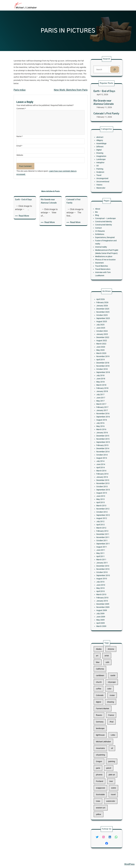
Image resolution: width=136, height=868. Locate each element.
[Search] (115, 69)
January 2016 (104, 443)
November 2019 (104, 393)
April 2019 (103, 395)
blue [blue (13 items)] (101, 687)
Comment (21, 109)
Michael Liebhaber (11, 864)
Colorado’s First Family (106, 114)
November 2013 (104, 476)
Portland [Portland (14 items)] (102, 764)
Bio (100, 222)
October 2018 (104, 401)
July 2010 (103, 539)
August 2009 (103, 558)
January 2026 (104, 360)
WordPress (129, 864)
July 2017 (103, 418)
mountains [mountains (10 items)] (103, 742)
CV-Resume (102, 234)
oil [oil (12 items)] (110, 742)
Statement (102, 255)
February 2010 (104, 550)
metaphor (103, 162)
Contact (101, 232)
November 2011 (104, 511)
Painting (102, 166)
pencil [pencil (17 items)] (108, 755)
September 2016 (104, 432)
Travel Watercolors (104, 259)
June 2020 (103, 387)
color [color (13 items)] (108, 704)
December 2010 (104, 529)
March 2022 (103, 385)
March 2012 (103, 504)
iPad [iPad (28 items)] (110, 725)
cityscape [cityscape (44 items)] (110, 700)
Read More (24, 216)
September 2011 (104, 515)
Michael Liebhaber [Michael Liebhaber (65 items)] (104, 738)
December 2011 (104, 509)
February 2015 (104, 451)
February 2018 (104, 414)
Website (20, 155)
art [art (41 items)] (100, 682)
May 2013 (103, 486)
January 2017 (104, 428)
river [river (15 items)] (109, 764)
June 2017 (103, 420)
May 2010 (103, 544)
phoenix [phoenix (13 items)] (102, 760)
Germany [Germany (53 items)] (102, 725)
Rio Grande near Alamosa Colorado (104, 103)
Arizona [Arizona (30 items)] (109, 678)
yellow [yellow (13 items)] (101, 785)
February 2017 (104, 426)
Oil (101, 164)
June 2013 (103, 484)
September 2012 (104, 496)
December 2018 (104, 397)
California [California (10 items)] (102, 691)
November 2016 (104, 430)
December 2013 (104, 474)
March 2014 (103, 467)
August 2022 (103, 383)
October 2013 (104, 478)
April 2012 (103, 502)
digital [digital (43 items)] (101, 712)
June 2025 (103, 375)
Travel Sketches (103, 257)
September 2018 (104, 403)
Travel (102, 170)
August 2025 (103, 371)
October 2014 (104, 457)
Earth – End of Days (104, 91)
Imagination (103, 158)
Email (19, 146)
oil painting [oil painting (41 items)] (103, 747)
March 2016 (103, 441)
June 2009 (103, 562)
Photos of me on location (106, 253)
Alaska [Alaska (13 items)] (101, 678)
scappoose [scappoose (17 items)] (103, 768)
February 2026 (104, 358)
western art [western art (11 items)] (103, 781)
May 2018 (103, 410)
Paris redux (20, 90)
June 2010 (103, 541)
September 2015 (104, 449)
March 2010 (103, 548)
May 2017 (103, 422)
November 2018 (104, 399)
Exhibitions (102, 237)
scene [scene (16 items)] (111, 768)
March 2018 (103, 412)
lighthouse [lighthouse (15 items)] (102, 734)
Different (102, 152)
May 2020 (103, 389)
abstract (102, 146)
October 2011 (104, 513)
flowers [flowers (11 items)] (102, 721)
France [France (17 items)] (109, 721)
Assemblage (103, 150)
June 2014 (103, 463)
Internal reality (103, 245)
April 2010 (103, 546)
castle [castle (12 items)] (111, 695)
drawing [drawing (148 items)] (109, 712)
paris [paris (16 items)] (101, 755)
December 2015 (104, 445)
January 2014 (104, 472)
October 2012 (104, 494)
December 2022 (104, 381)
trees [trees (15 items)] (101, 777)
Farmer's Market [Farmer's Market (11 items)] (104, 717)
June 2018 (103, 408)
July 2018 (103, 406)
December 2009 (104, 554)
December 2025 (104, 362)
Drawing (102, 156)
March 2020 (103, 391)
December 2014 (104, 453)
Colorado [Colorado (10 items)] (102, 708)
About (101, 220)
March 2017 (103, 424)
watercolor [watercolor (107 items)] (109, 777)
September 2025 (104, 369)
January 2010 (104, 552)
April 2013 (103, 488)
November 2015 (104, 447)
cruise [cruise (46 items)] (110, 708)
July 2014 (103, 461)
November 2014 (104, 455)
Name (20, 136)
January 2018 (104, 416)
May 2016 (103, 439)
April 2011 (103, 523)
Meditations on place (105, 251)
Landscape (103, 160)
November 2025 (104, 364)
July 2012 (103, 500)
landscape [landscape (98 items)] (102, 730)
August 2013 (103, 482)
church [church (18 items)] (101, 700)
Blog (100, 224)
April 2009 (103, 566)
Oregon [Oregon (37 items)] (102, 751)
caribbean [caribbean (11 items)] (102, 695)
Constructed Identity (105, 228)
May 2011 (103, 521)
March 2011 (103, 525)
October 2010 (104, 533)
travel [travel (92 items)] (111, 772)
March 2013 (103, 490)
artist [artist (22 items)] (107, 682)
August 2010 (103, 537)
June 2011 (103, 519)
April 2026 (103, 356)
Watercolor (103, 178)
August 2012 (103, 498)
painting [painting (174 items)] (110, 751)
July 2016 (103, 436)
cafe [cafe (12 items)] (107, 687)
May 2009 (103, 564)
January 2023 (104, 379)
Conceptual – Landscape (106, 226)
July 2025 (103, 373)
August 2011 (103, 517)
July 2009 (103, 560)
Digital (102, 154)
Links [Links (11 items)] (111, 734)
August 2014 (103, 459)
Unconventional (104, 174)
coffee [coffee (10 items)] (101, 704)
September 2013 (104, 480)
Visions (102, 176)
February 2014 (104, 469)
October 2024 (104, 377)
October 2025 (104, 366)
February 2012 (104, 506)
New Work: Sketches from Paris (71, 90)
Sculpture (102, 168)
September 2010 (104, 535)
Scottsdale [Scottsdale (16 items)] (102, 772)
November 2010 (104, 531)
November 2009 (104, 556)
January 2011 (104, 527)
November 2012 (104, 492)
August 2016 (103, 434)
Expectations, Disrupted (105, 239)
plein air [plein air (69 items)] (110, 760)
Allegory (102, 148)
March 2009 (103, 568)
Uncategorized (104, 172)
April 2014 (103, 465)
